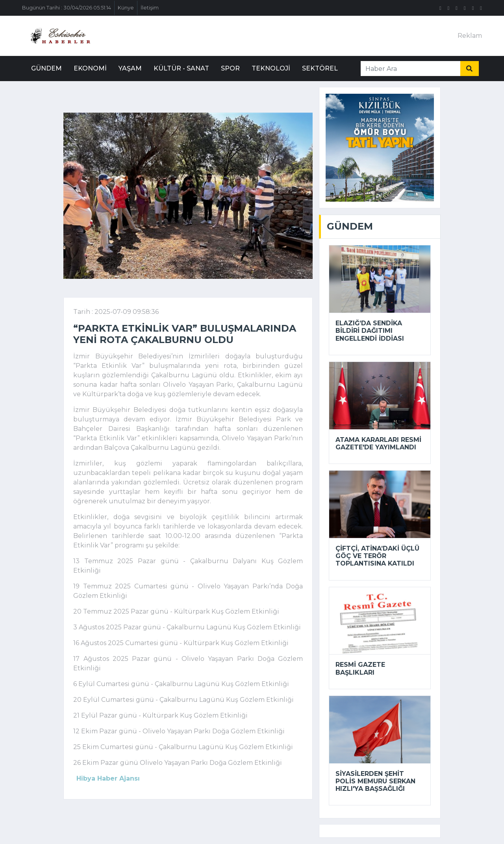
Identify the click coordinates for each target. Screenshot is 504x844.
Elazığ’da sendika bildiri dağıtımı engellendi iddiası (370, 331)
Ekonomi (90, 68)
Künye (126, 8)
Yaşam (130, 68)
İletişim (150, 8)
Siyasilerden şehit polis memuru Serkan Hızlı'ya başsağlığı (375, 781)
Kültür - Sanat (181, 68)
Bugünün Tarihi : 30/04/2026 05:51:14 (67, 8)
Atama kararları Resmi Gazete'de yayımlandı (378, 443)
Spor (230, 68)
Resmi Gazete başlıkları (360, 668)
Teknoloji (271, 68)
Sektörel (320, 68)
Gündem (46, 68)
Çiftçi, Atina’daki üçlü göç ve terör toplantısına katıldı (377, 556)
